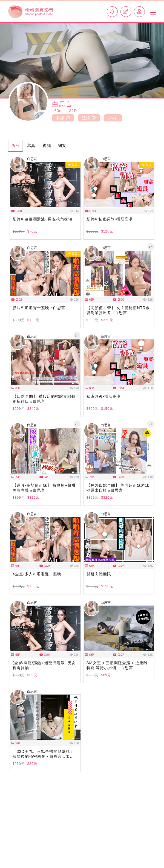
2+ (151, 246)
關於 (63, 145)
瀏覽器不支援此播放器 (45, 185)
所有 (16, 145)
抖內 (112, 118)
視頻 (47, 145)
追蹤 (89, 118)
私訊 (63, 118)
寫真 (31, 145)
